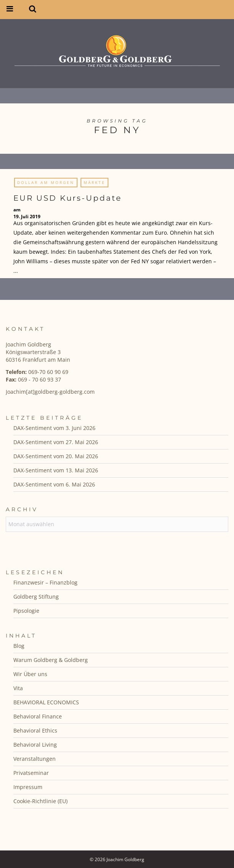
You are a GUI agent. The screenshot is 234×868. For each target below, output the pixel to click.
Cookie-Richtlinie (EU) (40, 801)
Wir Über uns (30, 674)
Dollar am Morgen (46, 182)
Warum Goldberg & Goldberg (51, 660)
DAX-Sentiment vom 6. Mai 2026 (54, 484)
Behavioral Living (35, 745)
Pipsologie (26, 611)
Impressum (28, 787)
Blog (19, 646)
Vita (18, 688)
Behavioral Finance (38, 716)
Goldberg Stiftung (36, 597)
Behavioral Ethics (35, 730)
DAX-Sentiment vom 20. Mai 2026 (56, 456)
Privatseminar (31, 773)
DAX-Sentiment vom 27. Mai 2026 (56, 442)
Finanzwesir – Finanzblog (45, 582)
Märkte (94, 182)
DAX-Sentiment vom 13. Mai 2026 (56, 470)
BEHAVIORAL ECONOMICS (46, 702)
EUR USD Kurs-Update (68, 198)
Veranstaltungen (35, 759)
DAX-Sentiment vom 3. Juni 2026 (54, 428)
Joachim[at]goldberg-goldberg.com (50, 392)
